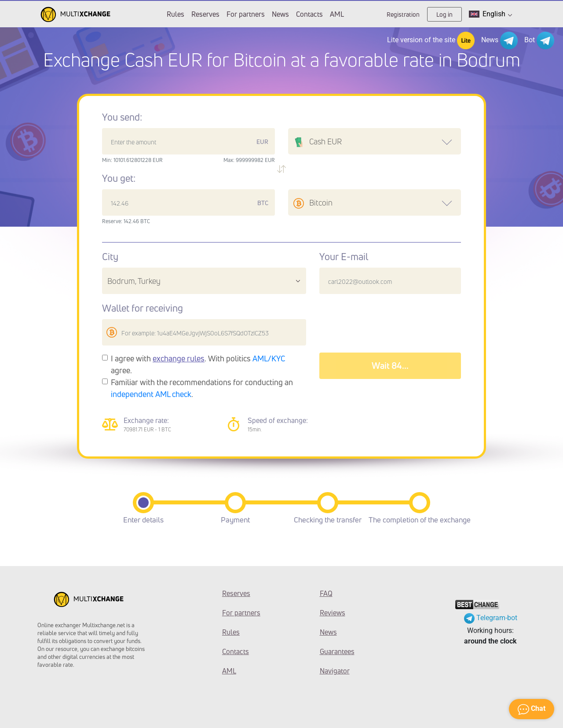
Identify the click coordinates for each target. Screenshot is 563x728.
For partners (246, 14)
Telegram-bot (491, 618)
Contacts (309, 14)
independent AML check (151, 394)
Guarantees (337, 651)
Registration (403, 14)
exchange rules (179, 358)
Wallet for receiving (143, 308)
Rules (175, 14)
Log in (444, 14)
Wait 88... (390, 366)
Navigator (335, 671)
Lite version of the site (431, 40)
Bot (539, 40)
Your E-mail (344, 257)
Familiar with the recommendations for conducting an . (202, 388)
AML (337, 14)
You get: (119, 178)
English (490, 14)
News (280, 14)
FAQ (326, 593)
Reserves (205, 14)
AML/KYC (269, 358)
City (110, 257)
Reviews (333, 613)
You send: (122, 117)
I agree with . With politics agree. (198, 364)
